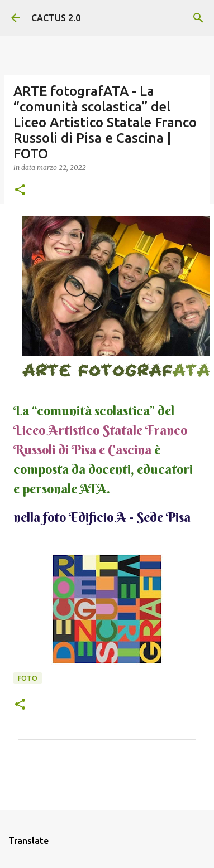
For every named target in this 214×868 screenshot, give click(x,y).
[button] (20, 190)
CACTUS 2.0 (56, 18)
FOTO (28, 678)
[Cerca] (198, 18)
